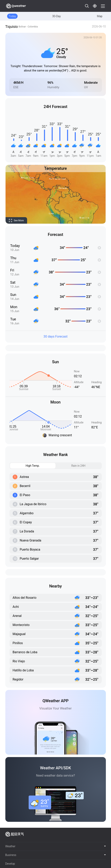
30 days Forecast (56, 336)
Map (100, 16)
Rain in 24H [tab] (71, 466)
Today (12, 16)
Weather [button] (56, 846)
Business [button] (56, 855)
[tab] (56, 846)
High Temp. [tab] (25, 466)
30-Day (56, 16)
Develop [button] (10, 864)
